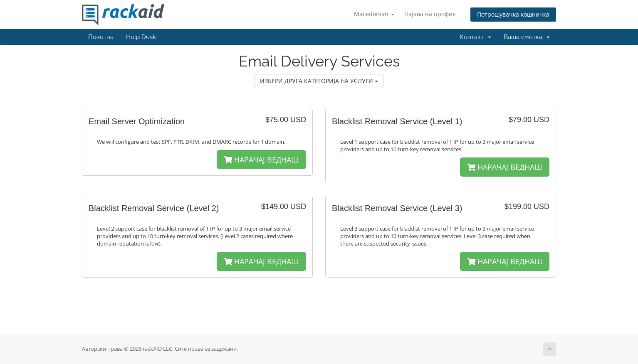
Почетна (101, 37)
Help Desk (141, 37)
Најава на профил (430, 14)
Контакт (475, 37)
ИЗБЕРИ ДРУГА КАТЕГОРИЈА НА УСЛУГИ (319, 81)
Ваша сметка (527, 37)
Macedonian (374, 14)
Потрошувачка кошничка (513, 14)
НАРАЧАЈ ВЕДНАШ (261, 160)
